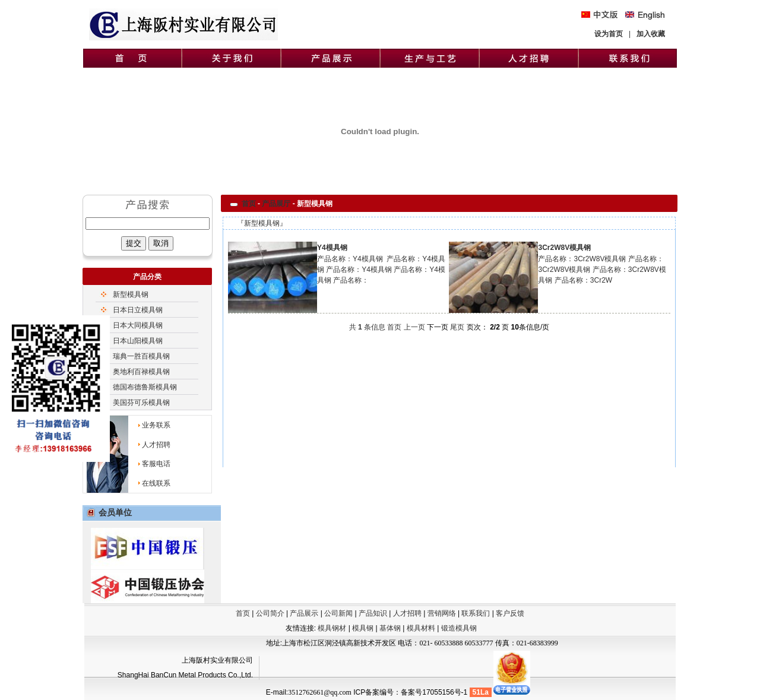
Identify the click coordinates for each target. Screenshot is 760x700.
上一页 (414, 327)
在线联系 (156, 483)
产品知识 (373, 613)
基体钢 (391, 628)
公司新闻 (338, 613)
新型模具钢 (131, 294)
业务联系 (156, 425)
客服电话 (156, 464)
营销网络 (442, 613)
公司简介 (270, 613)
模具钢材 (332, 628)
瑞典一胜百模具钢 (141, 356)
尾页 (457, 327)
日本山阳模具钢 (138, 341)
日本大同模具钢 (138, 325)
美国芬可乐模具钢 (141, 403)
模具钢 (364, 628)
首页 (249, 204)
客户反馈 (510, 613)
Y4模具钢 (332, 248)
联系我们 (476, 613)
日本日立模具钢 (138, 310)
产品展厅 (276, 204)
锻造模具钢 (459, 628)
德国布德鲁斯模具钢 (145, 387)
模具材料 (422, 628)
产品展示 (304, 613)
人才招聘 (156, 445)
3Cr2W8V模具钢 (564, 248)
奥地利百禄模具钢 (141, 372)
